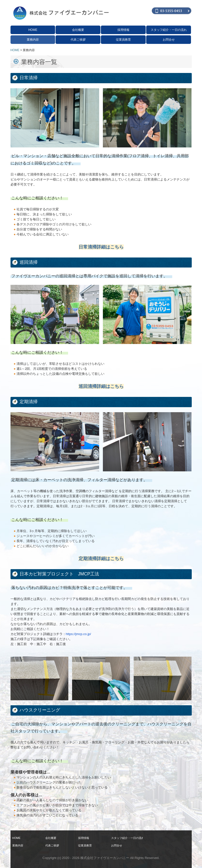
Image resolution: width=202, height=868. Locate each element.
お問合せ (169, 40)
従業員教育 (123, 40)
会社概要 (78, 30)
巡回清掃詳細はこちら (101, 386)
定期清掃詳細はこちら (101, 559)
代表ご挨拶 (78, 40)
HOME (33, 30)
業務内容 (33, 40)
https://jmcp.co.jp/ (78, 634)
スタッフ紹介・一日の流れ (169, 30)
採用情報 (123, 30)
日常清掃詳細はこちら (101, 247)
